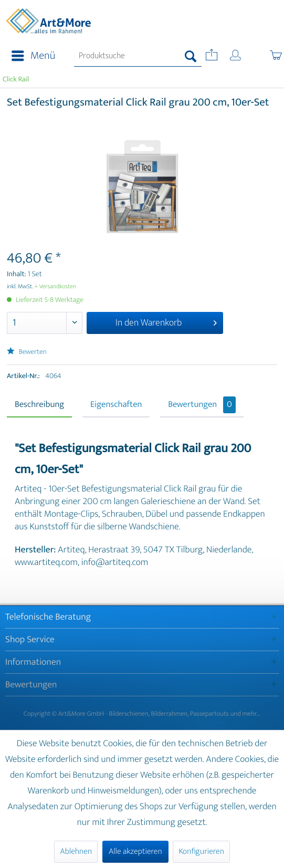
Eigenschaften (116, 405)
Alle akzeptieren (135, 851)
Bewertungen (202, 405)
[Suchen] (191, 56)
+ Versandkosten (56, 287)
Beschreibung (39, 405)
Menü (33, 56)
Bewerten (27, 352)
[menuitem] (30, 56)
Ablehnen (76, 851)
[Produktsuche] (138, 56)
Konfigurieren (201, 851)
